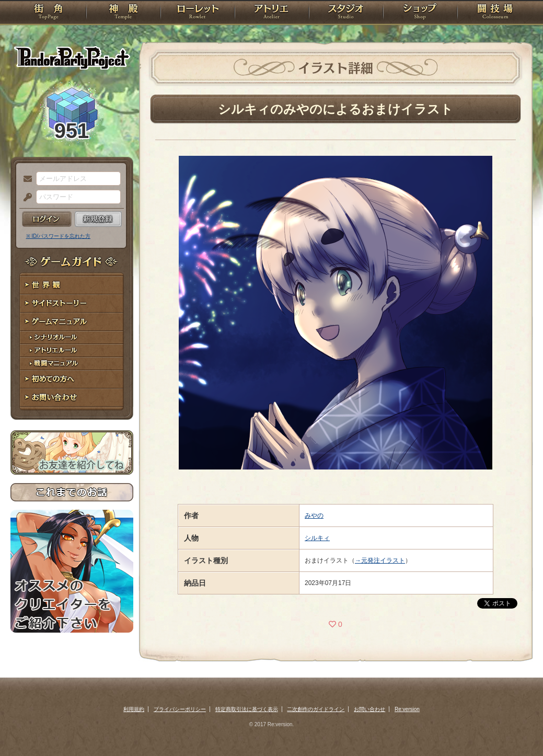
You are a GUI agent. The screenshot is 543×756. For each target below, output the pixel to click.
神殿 (123, 13)
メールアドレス (25, 179)
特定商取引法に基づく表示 (247, 709)
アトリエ (272, 13)
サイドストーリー (72, 303)
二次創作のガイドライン (316, 709)
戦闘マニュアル (72, 364)
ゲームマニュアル (72, 322)
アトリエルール (72, 351)
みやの (314, 516)
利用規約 (134, 709)
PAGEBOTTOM (517, 727)
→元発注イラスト (380, 560)
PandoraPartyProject (72, 58)
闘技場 (495, 13)
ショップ (420, 13)
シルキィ (317, 538)
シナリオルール (72, 337)
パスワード (25, 198)
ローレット (198, 13)
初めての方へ (72, 379)
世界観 (72, 285)
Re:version (407, 709)
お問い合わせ (72, 398)
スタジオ (346, 13)
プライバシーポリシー (180, 709)
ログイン (47, 219)
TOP (48, 13)
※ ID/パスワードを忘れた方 (59, 236)
